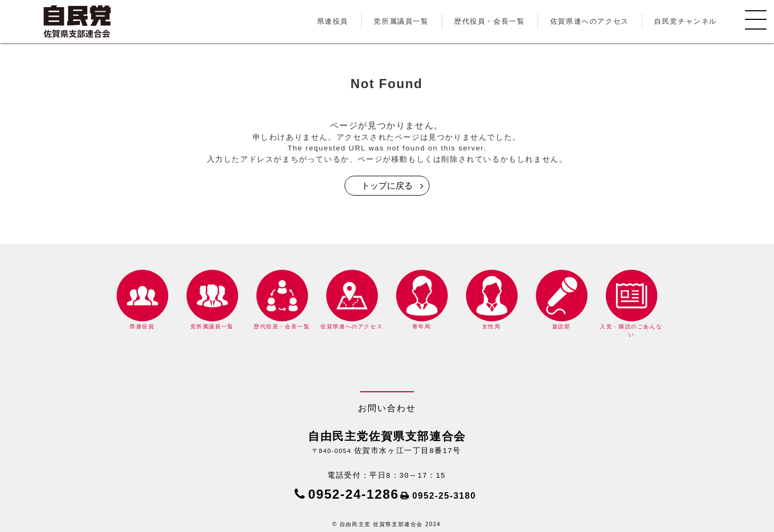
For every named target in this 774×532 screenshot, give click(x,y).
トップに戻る (387, 186)
